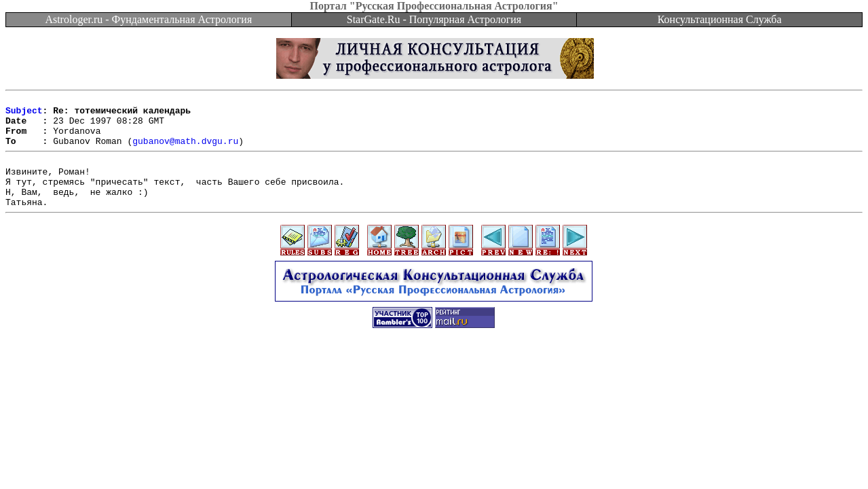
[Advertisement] (434, 388)
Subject (24, 114)
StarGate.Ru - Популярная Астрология (434, 19)
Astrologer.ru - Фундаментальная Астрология (148, 19)
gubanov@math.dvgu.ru (185, 151)
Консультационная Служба (720, 19)
